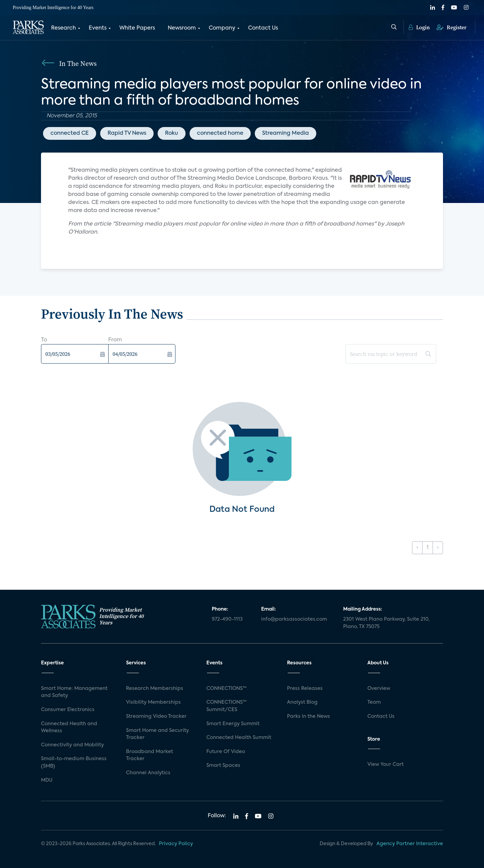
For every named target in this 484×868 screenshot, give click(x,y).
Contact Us (263, 28)
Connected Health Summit (239, 738)
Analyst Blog (302, 702)
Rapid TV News (127, 133)
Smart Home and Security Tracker (157, 734)
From (115, 340)
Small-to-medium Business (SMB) (74, 762)
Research (64, 28)
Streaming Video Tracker (156, 716)
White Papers (137, 28)
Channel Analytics (148, 773)
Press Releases (305, 689)
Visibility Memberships (153, 702)
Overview (379, 689)
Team (374, 702)
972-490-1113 (227, 619)
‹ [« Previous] (417, 548)
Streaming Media (286, 133)
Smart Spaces (223, 766)
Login (419, 27)
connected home (220, 133)
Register (452, 27)
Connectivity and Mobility (72, 745)
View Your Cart (386, 764)
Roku (172, 133)
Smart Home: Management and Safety (74, 692)
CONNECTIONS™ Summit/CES (227, 706)
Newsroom (182, 28)
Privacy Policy (176, 844)
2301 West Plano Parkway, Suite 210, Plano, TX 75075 (386, 623)
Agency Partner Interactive (410, 844)
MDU (47, 780)
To (44, 340)
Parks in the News (309, 716)
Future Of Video (226, 752)
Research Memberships (155, 689)
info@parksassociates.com (294, 619)
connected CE (70, 133)
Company (222, 28)
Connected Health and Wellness (69, 728)
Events (98, 28)
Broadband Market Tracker (150, 755)
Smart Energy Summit (233, 724)
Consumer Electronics (68, 710)
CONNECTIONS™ (227, 689)
